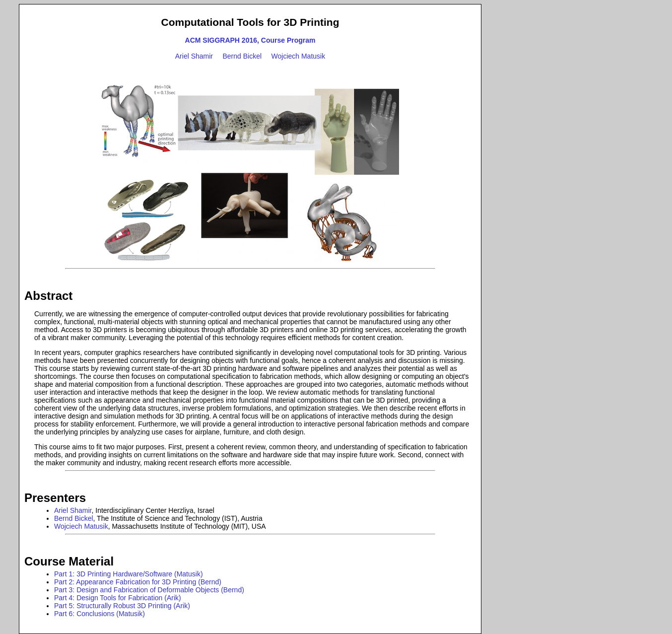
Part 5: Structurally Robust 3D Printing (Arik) (122, 606)
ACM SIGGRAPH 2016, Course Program (250, 40)
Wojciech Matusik (299, 56)
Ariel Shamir (194, 56)
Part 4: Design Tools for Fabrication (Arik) (118, 598)
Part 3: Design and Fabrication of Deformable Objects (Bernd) (149, 590)
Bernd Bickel (242, 56)
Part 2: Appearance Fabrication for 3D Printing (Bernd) (138, 582)
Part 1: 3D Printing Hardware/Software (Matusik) (129, 574)
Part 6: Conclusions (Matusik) (100, 614)
